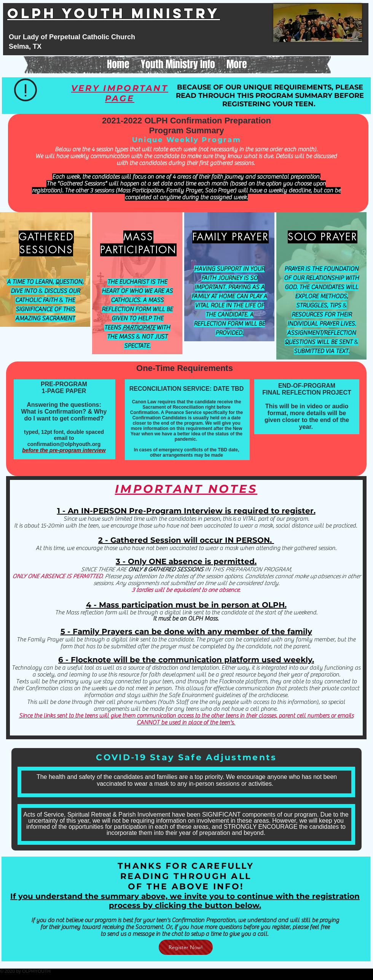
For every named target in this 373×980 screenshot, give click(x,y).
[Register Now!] (186, 947)
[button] (178, 64)
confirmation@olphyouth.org (64, 444)
